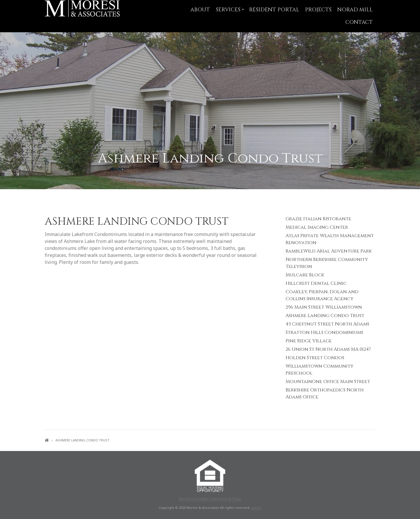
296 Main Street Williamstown (324, 307)
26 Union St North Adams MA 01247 (328, 349)
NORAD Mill (355, 10)
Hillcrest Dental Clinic (316, 283)
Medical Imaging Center (317, 227)
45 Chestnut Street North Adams (327, 324)
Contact (359, 22)
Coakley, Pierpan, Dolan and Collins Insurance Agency (322, 295)
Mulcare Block (305, 275)
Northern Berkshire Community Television (327, 263)
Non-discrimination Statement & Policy (210, 499)
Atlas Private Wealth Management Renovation (330, 239)
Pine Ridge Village (309, 341)
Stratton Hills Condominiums (324, 332)
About (200, 10)
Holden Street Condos (315, 358)
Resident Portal (274, 10)
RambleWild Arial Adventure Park (329, 251)
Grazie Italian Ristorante (318, 219)
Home (47, 440)
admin (256, 508)
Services (228, 10)
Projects (318, 10)
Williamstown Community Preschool (320, 370)
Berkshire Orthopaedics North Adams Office (325, 393)
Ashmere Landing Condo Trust (325, 316)
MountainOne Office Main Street (328, 382)
